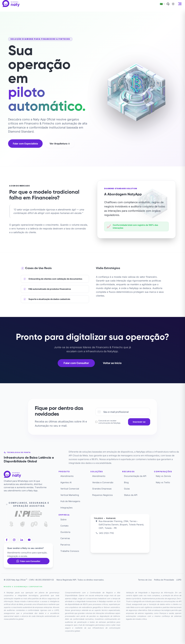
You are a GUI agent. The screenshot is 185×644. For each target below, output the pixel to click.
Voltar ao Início (112, 363)
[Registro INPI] (28, 514)
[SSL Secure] (46, 524)
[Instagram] (14, 540)
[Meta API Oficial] (34, 524)
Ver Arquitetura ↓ (60, 144)
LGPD (179, 580)
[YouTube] (29, 540)
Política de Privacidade (164, 580)
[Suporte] (168, 4)
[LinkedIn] (22, 540)
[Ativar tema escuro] (173, 4)
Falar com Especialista (25, 144)
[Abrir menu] (180, 4)
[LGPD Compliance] (11, 524)
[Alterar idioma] (162, 4)
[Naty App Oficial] (13, 3)
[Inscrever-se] (139, 422)
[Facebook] (7, 540)
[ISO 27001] (22, 524)
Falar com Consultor (76, 363)
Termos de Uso (145, 580)
